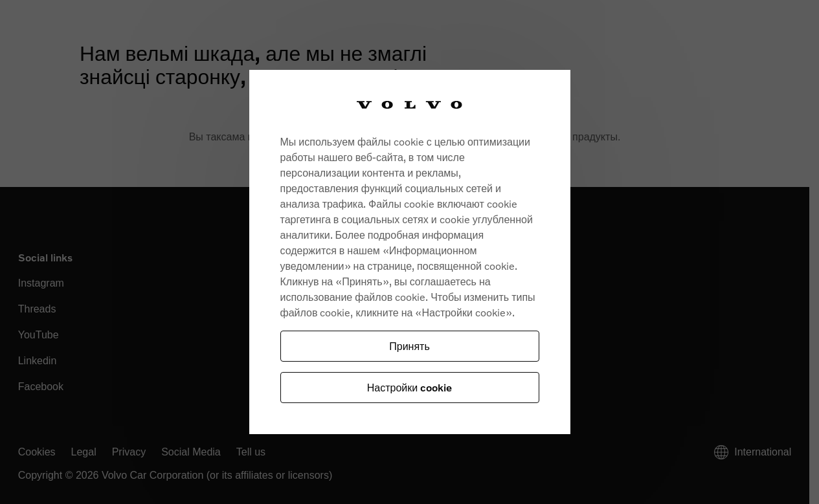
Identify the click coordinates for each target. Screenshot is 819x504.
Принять (409, 346)
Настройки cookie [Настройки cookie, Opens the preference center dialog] (409, 387)
